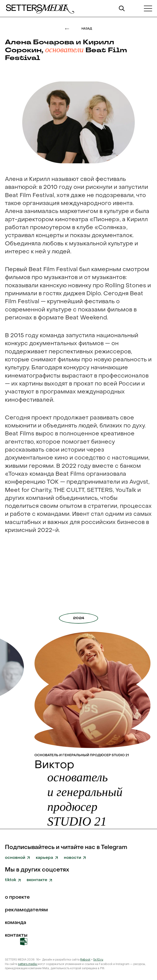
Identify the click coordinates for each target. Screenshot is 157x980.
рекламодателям (26, 910)
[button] (148, 8)
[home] (40, 8)
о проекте (17, 898)
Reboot (85, 960)
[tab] (78, 618)
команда (16, 923)
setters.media (28, 964)
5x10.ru (98, 960)
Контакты (16, 936)
